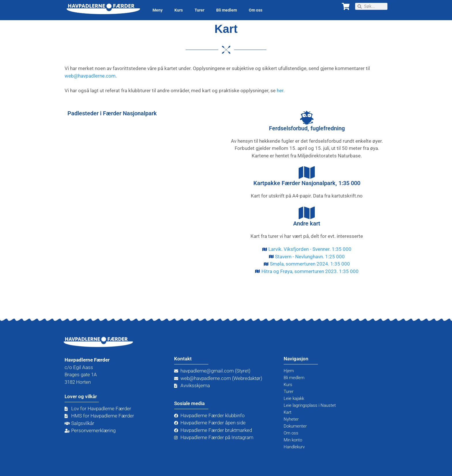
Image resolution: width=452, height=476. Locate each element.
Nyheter (292, 419)
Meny (158, 10)
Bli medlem (227, 10)
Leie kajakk (295, 398)
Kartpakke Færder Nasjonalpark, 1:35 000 (307, 183)
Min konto (294, 440)
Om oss (256, 10)
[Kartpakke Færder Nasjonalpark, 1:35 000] (307, 172)
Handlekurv (296, 447)
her (280, 91)
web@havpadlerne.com (90, 76)
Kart (288, 412)
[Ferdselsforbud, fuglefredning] (307, 118)
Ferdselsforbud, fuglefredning (307, 128)
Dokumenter (297, 426)
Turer (199, 10)
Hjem (289, 371)
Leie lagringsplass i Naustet (313, 405)
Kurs (179, 10)
